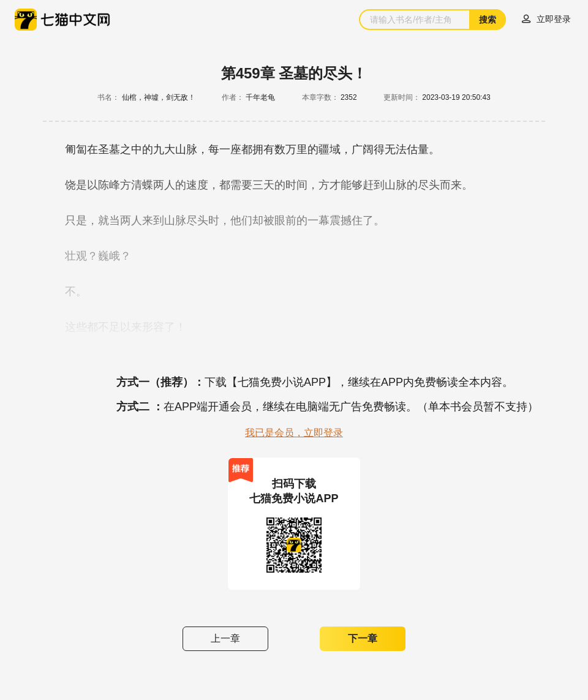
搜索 (488, 20)
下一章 (363, 638)
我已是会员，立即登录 (294, 433)
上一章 (225, 638)
